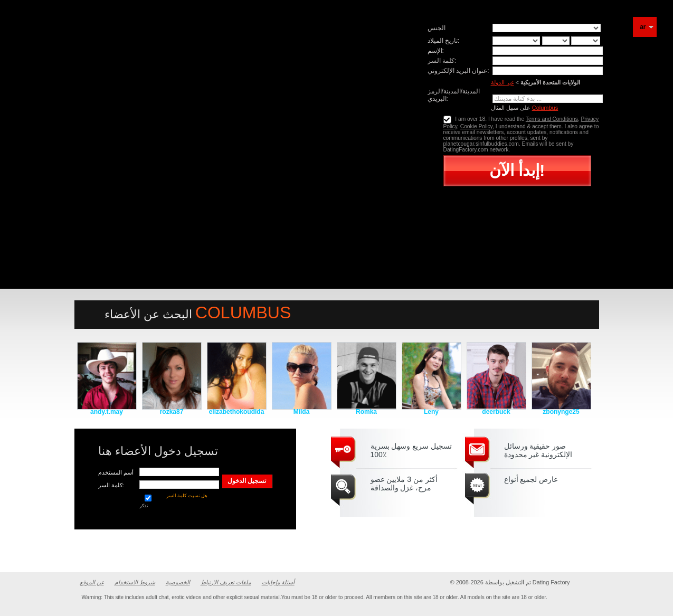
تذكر (148, 501)
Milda (302, 412)
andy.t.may (107, 412)
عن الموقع (92, 582)
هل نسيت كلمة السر (187, 496)
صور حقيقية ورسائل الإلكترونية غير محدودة (538, 450)
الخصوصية (178, 582)
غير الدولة (503, 82)
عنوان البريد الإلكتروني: (458, 71)
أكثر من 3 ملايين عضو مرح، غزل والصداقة (404, 484)
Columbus (545, 108)
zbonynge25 (561, 412)
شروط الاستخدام (135, 582)
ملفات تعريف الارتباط (226, 582)
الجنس (437, 28)
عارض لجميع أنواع (531, 479)
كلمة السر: (442, 61)
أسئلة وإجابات (278, 582)
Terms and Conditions (552, 119)
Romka (366, 412)
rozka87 (172, 412)
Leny (431, 412)
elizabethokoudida (237, 412)
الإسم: (436, 51)
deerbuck (496, 412)
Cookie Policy (476, 126)
